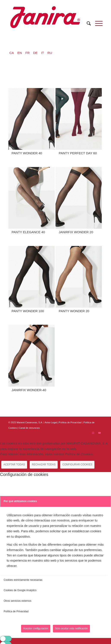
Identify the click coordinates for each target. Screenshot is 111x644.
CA (12, 53)
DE (35, 53)
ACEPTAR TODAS (14, 464)
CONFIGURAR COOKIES (77, 464)
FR (28, 53)
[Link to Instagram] (93, 433)
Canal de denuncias (29, 428)
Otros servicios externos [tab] (18, 601)
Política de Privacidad (70, 422)
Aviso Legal (51, 422)
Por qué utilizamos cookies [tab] (20, 501)
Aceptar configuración (36, 628)
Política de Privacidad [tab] (16, 611)
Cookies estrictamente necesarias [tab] (23, 580)
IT (42, 53)
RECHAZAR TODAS (44, 464)
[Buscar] (87, 24)
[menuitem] (87, 24)
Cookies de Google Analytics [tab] (20, 590)
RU (50, 53)
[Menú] (97, 24)
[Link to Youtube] (99, 433)
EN (20, 53)
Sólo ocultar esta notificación (72, 628)
